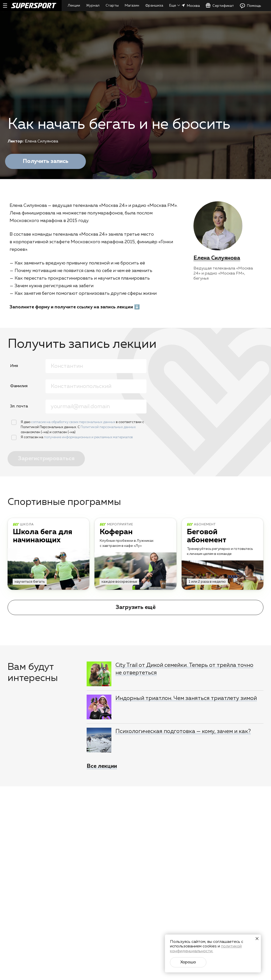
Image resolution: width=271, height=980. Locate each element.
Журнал (93, 6)
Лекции (74, 6)
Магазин (132, 6)
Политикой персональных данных (108, 427)
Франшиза (154, 6)
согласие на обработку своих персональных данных (73, 422)
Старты (112, 6)
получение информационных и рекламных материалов (88, 437)
